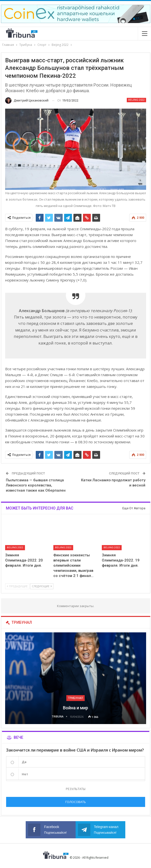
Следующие (42, 586)
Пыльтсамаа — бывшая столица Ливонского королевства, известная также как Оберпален (36, 485)
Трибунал (75, 698)
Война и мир (75, 708)
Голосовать (76, 802)
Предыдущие (17, 586)
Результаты (76, 789)
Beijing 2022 (136, 100)
